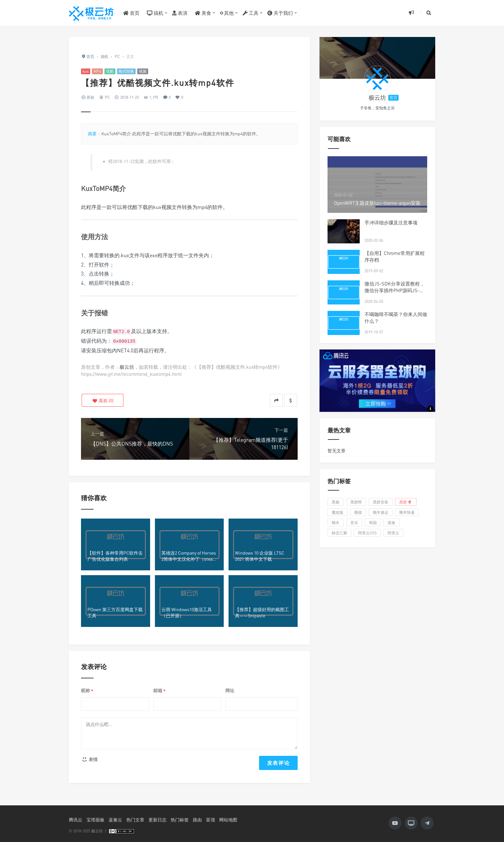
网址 (230, 690)
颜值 (358, 512)
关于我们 (280, 13)
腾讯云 (76, 820)
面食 (392, 523)
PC (107, 97)
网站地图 (228, 820)
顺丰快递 (407, 512)
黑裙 (336, 502)
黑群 (406, 502)
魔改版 (337, 512)
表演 (180, 13)
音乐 (354, 523)
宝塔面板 (95, 820)
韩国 (373, 523)
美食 (203, 13)
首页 (131, 13)
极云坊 (127, 367)
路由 (197, 820)
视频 (143, 71)
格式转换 (126, 71)
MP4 (97, 71)
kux (86, 71)
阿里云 (393, 533)
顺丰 (336, 523)
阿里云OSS (367, 533)
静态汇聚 (339, 533)
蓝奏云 (115, 820)
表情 (90, 759)
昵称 (87, 691)
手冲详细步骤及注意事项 (391, 222)
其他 (227, 13)
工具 (251, 13)
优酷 (110, 71)
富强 (211, 820)
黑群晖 (356, 502)
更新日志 (157, 820)
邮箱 (159, 691)
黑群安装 (381, 502)
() (103, 400)
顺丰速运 (381, 512)
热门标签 (180, 820)
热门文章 (135, 820)
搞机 (155, 13)
